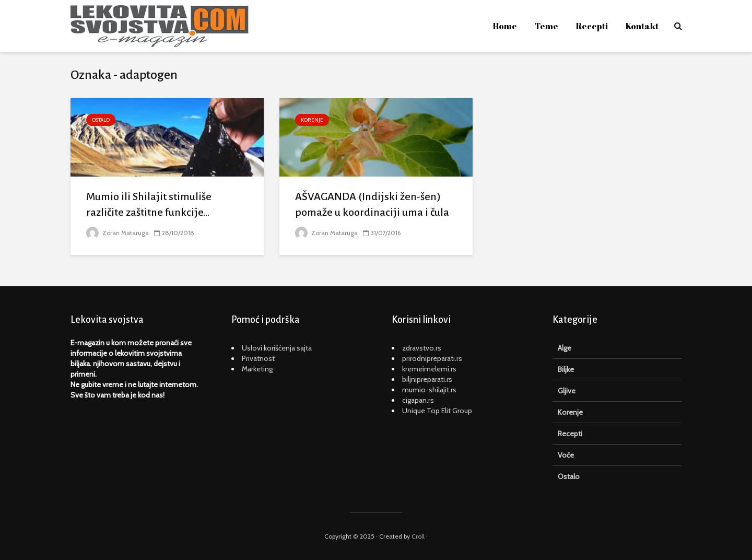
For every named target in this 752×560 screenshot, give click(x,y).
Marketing (257, 369)
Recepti (592, 26)
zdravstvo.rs (422, 348)
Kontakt (642, 26)
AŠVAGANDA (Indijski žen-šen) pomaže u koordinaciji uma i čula (372, 204)
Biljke (566, 369)
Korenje (312, 120)
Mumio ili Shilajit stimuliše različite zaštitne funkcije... (149, 204)
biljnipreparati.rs (427, 379)
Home (505, 26)
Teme (547, 26)
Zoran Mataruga (118, 233)
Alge (565, 348)
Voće (566, 455)
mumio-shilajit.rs (429, 390)
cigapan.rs (418, 400)
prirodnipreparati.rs (432, 358)
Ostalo (101, 120)
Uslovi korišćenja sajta (277, 348)
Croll (418, 536)
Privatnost (258, 358)
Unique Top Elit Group (437, 411)
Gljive (567, 391)
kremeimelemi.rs (429, 369)
